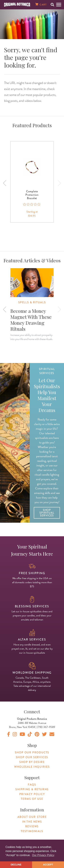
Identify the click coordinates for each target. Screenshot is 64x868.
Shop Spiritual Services (47, 513)
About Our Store (32, 817)
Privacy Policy (32, 794)
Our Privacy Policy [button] (43, 855)
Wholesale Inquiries (32, 767)
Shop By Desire (32, 762)
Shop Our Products (32, 752)
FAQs (32, 785)
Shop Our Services (32, 757)
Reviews (32, 826)
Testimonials (32, 831)
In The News (32, 822)
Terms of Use (32, 799)
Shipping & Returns (32, 789)
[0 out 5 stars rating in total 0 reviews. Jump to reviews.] (32, 206)
